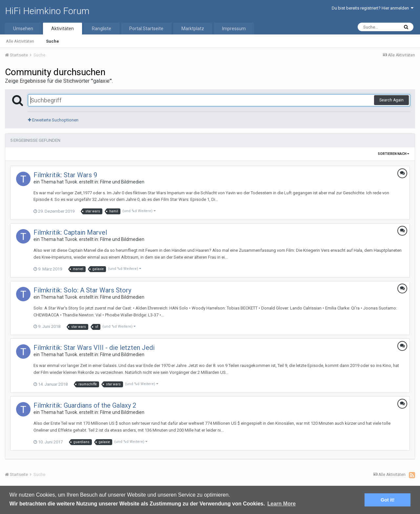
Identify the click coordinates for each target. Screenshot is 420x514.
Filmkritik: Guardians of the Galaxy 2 (85, 405)
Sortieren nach (393, 154)
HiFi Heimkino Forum (47, 11)
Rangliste (102, 29)
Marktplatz (193, 29)
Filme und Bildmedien (122, 182)
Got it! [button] (388, 500)
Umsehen (23, 29)
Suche (52, 41)
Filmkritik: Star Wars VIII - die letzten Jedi (94, 348)
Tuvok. (71, 182)
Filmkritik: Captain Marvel (70, 232)
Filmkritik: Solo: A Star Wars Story (82, 290)
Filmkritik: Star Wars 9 (65, 175)
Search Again (391, 100)
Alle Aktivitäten (20, 41)
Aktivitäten (63, 29)
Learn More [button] (282, 504)
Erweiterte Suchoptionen (53, 120)
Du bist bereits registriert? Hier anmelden (373, 8)
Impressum (234, 29)
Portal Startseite (146, 29)
